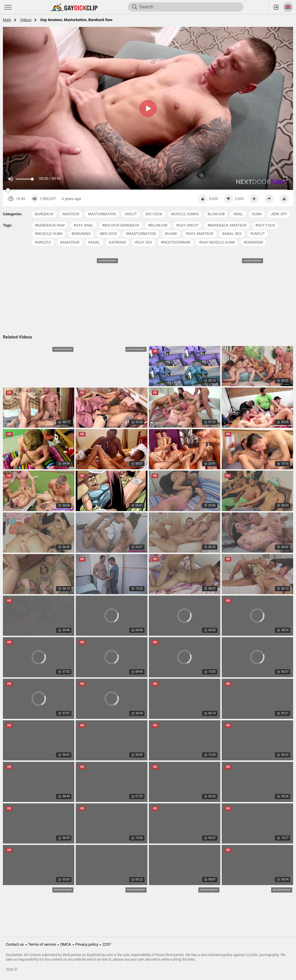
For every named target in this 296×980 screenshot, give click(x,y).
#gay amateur (200, 234)
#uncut (258, 234)
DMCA (66, 944)
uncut (131, 214)
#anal (94, 242)
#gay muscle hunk (217, 242)
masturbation (102, 214)
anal (238, 214)
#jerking (117, 242)
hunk (257, 214)
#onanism (253, 242)
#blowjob (158, 225)
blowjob (216, 214)
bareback (44, 214)
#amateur (70, 242)
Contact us (15, 944)
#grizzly (43, 242)
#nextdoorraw (176, 242)
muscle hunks (185, 214)
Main (7, 20)
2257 (107, 944)
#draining (81, 234)
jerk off (279, 214)
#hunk (171, 234)
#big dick (108, 234)
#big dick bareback (121, 225)
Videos (26, 20)
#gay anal (83, 225)
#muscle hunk (49, 234)
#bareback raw (50, 225)
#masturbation (141, 234)
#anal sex (232, 234)
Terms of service (42, 944)
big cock (154, 214)
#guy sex (143, 242)
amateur (71, 214)
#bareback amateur (227, 225)
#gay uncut (187, 225)
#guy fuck (265, 225)
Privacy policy (87, 944)
